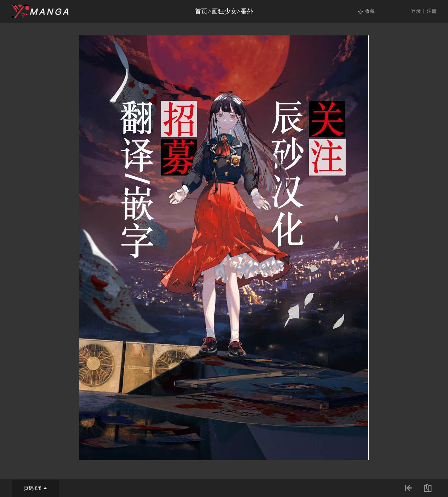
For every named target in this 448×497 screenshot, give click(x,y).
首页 (201, 11)
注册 (432, 11)
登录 (416, 11)
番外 (247, 11)
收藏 (370, 11)
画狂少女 (224, 11)
